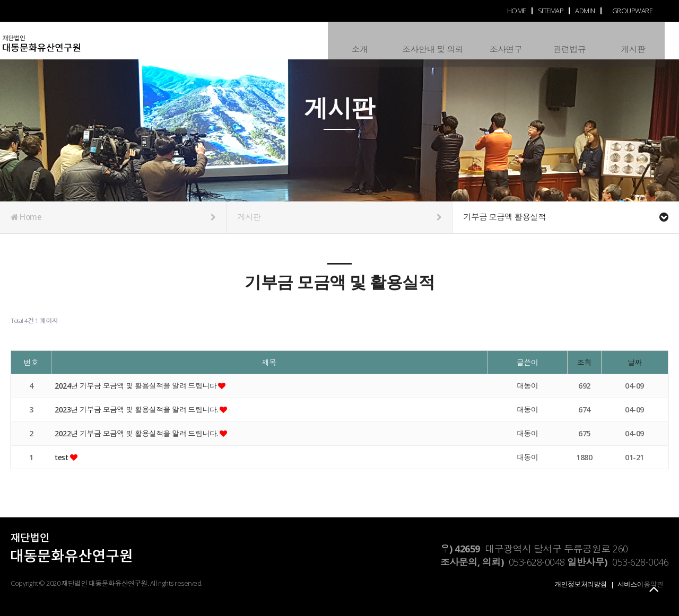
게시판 (632, 40)
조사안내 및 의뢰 (431, 40)
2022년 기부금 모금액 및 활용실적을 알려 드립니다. (138, 433)
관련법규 (568, 40)
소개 (358, 40)
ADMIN (585, 11)
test (62, 457)
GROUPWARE (633, 11)
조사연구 (504, 40)
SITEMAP (551, 11)
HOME (517, 11)
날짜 (635, 362)
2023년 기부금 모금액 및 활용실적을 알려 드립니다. (138, 410)
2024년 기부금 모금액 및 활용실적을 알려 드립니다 (137, 386)
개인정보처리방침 (581, 584)
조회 (584, 362)
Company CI (62, 46)
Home (113, 217)
